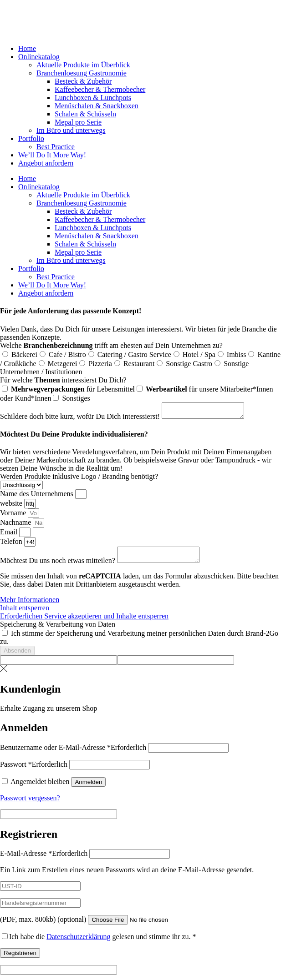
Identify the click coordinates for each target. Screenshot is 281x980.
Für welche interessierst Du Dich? (63, 380)
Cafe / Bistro (67, 354)
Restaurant (139, 364)
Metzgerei (63, 364)
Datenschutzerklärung (78, 942)
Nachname (16, 525)
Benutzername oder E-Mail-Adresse (73, 753)
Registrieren (20, 958)
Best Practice (56, 147)
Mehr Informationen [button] (30, 605)
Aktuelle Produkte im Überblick (83, 65)
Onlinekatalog (39, 57)
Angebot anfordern (46, 163)
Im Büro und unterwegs (71, 130)
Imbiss (237, 354)
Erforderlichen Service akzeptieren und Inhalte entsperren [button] (84, 621)
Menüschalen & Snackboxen (97, 106)
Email (10, 535)
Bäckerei (24, 354)
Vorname (14, 515)
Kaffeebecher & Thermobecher (100, 89)
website (12, 506)
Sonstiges (76, 398)
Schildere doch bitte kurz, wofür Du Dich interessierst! (81, 419)
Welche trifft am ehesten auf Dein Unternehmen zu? (111, 345)
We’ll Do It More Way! (52, 155)
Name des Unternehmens (38, 496)
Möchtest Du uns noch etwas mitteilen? (59, 566)
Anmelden (88, 787)
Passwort (34, 770)
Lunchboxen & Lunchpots (93, 98)
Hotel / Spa (199, 354)
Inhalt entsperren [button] (25, 613)
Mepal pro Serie (78, 122)
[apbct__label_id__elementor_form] (59, 666)
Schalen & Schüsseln (85, 114)
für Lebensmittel (73, 389)
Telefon (12, 544)
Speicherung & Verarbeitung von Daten (58, 630)
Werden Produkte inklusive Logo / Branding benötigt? (79, 479)
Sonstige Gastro (189, 364)
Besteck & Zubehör (83, 81)
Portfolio (31, 138)
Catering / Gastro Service (134, 354)
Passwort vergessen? (30, 803)
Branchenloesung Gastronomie (82, 73)
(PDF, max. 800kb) (43, 925)
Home (27, 48)
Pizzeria (100, 364)
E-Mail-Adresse (44, 859)
